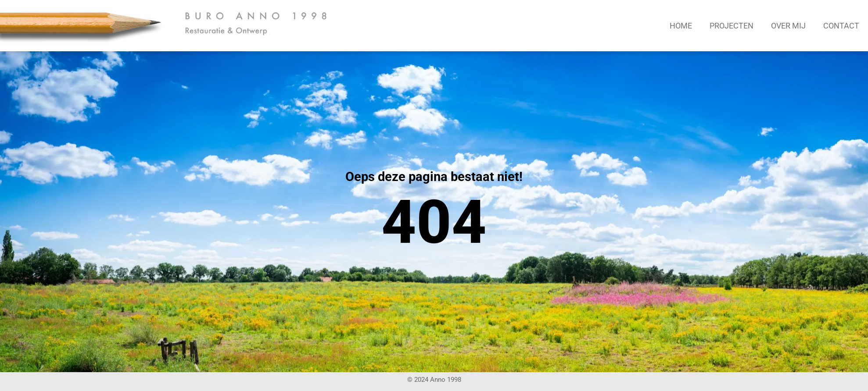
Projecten (732, 26)
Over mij (788, 26)
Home (681, 26)
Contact (841, 26)
